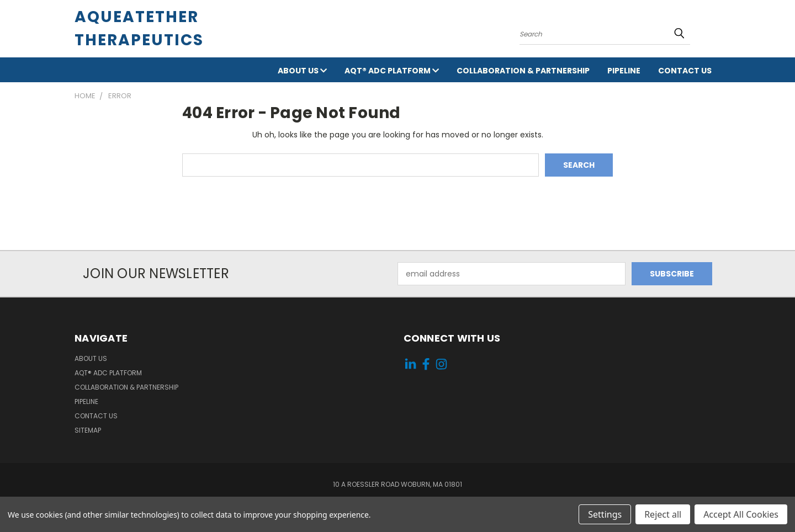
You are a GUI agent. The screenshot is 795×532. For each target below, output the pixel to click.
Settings (605, 514)
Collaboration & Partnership (523, 71)
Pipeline (624, 71)
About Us (302, 71)
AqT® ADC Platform (392, 71)
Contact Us (685, 71)
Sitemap (88, 430)
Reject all (663, 514)
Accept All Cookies (741, 514)
